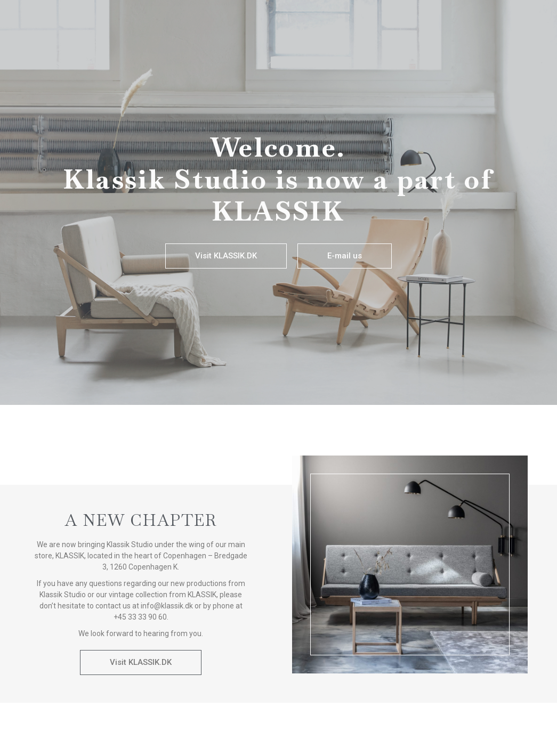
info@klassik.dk (167, 606)
